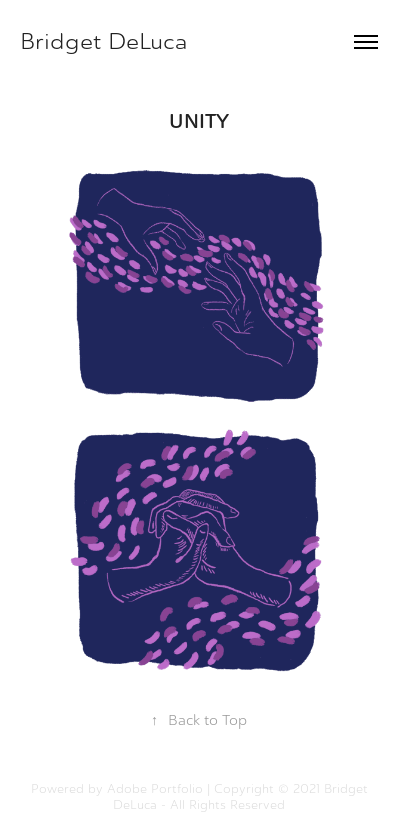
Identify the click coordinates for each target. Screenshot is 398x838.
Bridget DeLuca (104, 41)
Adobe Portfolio (155, 789)
